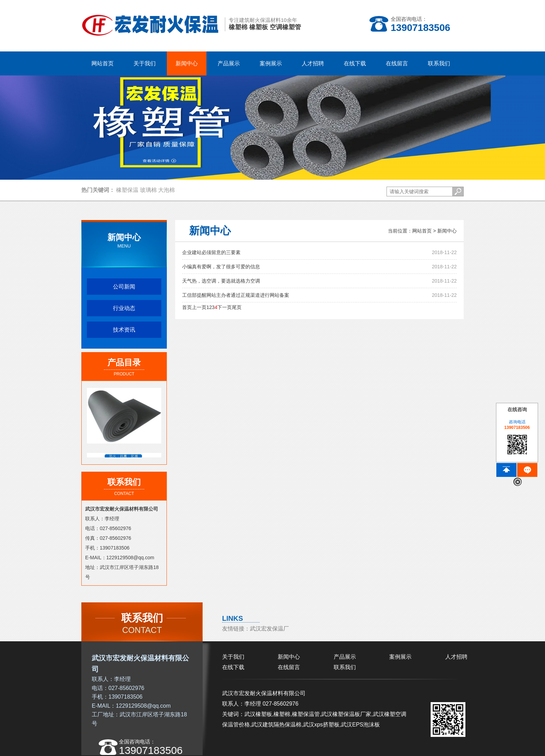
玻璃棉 (148, 190)
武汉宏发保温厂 (269, 629)
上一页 (199, 307)
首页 (187, 307)
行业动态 (124, 308)
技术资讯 (124, 330)
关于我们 (233, 657)
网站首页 (103, 63)
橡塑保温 (127, 190)
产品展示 (345, 657)
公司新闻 (124, 287)
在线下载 (233, 667)
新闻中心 (447, 231)
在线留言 (289, 667)
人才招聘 (456, 657)
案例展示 (400, 657)
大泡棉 (166, 190)
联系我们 (345, 667)
